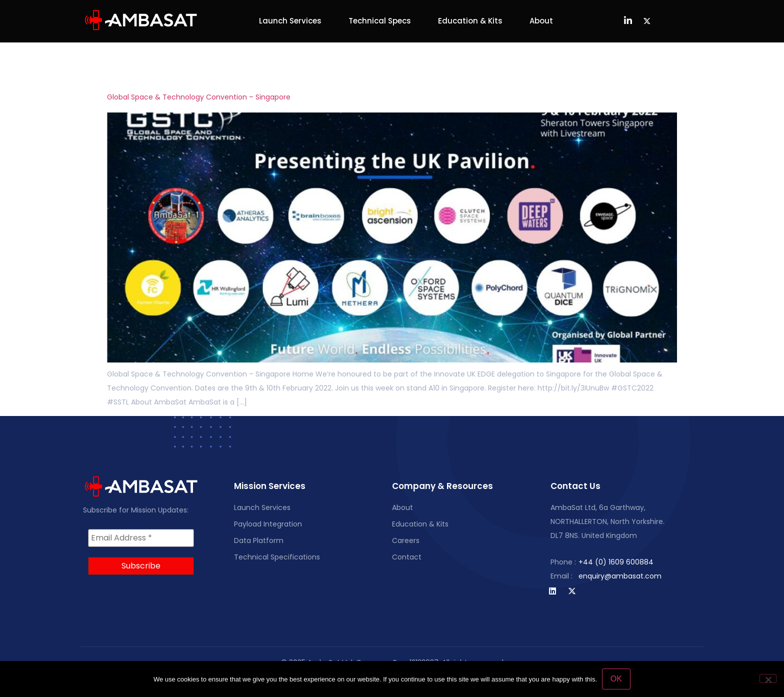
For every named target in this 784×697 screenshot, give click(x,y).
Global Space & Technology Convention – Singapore (199, 97)
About (541, 21)
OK (616, 679)
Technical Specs (380, 21)
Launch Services (290, 21)
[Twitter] (647, 21)
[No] (768, 678)
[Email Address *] (141, 538)
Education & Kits (470, 21)
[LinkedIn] (628, 21)
